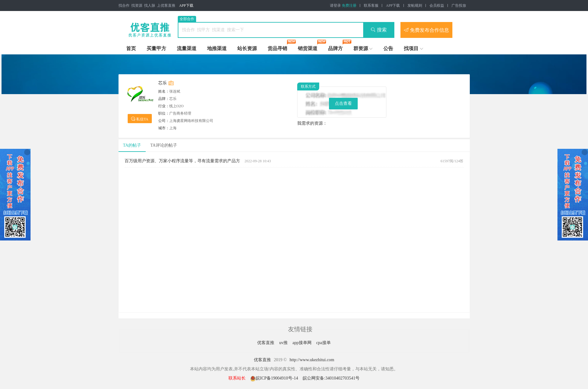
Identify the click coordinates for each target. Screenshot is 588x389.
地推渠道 (217, 48)
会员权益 (437, 6)
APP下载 (186, 6)
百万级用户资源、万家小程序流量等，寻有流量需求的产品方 (182, 161)
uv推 (284, 343)
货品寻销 (277, 48)
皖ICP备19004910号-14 (275, 378)
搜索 (379, 30)
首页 (131, 48)
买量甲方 (156, 48)
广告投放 (459, 6)
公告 (388, 48)
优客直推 (266, 343)
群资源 (361, 48)
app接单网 (302, 343)
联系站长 (237, 378)
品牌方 (335, 48)
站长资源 (247, 48)
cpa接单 (323, 343)
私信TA (140, 119)
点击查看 (343, 103)
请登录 (335, 6)
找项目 (411, 48)
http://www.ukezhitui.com (312, 360)
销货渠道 (308, 48)
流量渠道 (187, 48)
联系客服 (371, 6)
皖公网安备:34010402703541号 (331, 378)
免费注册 (349, 6)
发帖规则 (415, 6)
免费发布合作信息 (426, 30)
